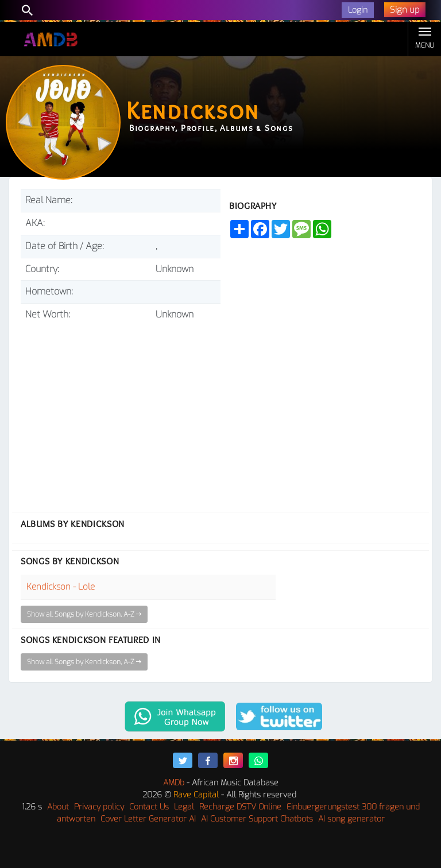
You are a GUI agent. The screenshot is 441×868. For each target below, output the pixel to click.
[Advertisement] (121, 412)
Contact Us (149, 807)
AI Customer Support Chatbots (257, 819)
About (58, 807)
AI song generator (351, 819)
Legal (184, 807)
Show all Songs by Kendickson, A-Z (84, 614)
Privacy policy (99, 807)
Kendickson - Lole (61, 587)
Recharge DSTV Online (240, 807)
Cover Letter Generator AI (148, 819)
